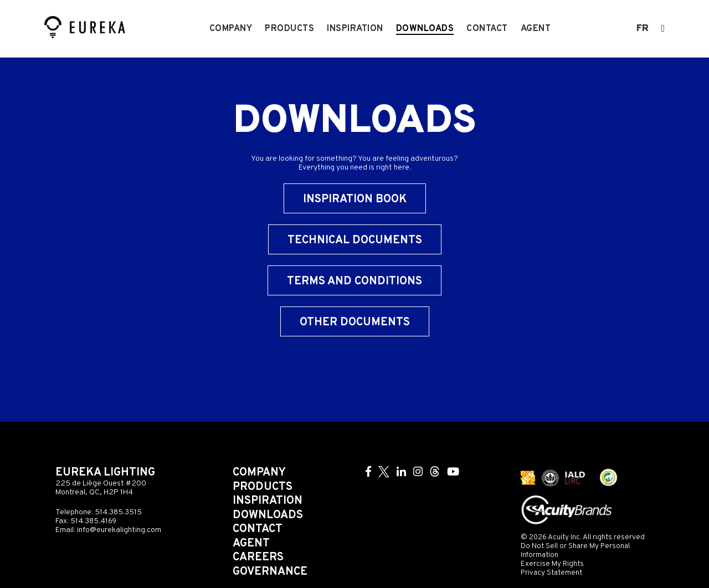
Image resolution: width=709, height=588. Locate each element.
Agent (536, 29)
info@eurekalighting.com (119, 530)
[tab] (354, 245)
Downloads (425, 29)
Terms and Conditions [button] (354, 282)
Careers (258, 558)
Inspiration (355, 29)
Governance (270, 572)
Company (231, 29)
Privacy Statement (551, 573)
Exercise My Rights (552, 564)
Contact (487, 29)
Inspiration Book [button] (355, 200)
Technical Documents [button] (355, 241)
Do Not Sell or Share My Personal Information (575, 551)
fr (643, 29)
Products (289, 29)
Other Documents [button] (355, 323)
